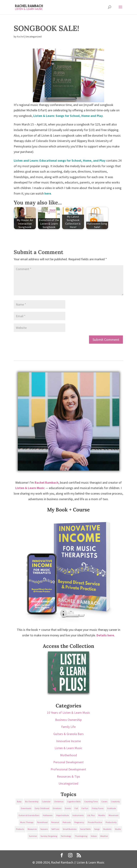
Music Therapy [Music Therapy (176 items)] (27, 822)
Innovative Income (68, 741)
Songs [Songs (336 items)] (97, 829)
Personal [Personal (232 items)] (55, 822)
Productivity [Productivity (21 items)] (111, 822)
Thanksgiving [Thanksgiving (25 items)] (81, 836)
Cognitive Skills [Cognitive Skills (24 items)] (74, 801)
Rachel (21, 37)
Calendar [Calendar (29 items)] (46, 801)
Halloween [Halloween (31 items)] (48, 815)
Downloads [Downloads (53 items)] (26, 808)
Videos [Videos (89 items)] (94, 836)
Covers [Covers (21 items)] (104, 801)
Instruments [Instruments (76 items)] (78, 815)
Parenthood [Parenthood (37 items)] (42, 822)
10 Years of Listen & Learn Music (68, 713)
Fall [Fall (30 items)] (76, 808)
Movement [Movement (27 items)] (114, 815)
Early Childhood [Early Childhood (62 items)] (42, 808)
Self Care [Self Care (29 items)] (55, 829)
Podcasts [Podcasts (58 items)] (67, 822)
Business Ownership (68, 720)
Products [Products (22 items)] (20, 829)
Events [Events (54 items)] (68, 808)
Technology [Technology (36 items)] (66, 836)
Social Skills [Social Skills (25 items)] (85, 829)
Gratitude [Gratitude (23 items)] (111, 808)
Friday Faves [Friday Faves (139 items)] (98, 808)
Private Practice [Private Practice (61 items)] (95, 822)
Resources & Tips (68, 776)
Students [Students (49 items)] (107, 829)
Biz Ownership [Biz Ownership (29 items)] (32, 801)
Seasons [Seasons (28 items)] (44, 829)
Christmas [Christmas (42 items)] (59, 801)
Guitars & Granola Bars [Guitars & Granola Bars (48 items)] (29, 815)
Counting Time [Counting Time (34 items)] (91, 801)
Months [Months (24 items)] (102, 815)
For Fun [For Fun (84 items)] (85, 808)
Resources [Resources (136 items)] (32, 829)
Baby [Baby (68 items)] (19, 801)
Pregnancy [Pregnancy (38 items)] (79, 822)
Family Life (68, 727)
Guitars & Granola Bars (68, 734)
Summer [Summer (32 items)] (33, 836)
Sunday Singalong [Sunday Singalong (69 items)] (49, 836)
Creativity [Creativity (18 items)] (115, 801)
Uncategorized (68, 783)
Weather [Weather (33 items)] (104, 836)
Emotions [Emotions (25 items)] (57, 808)
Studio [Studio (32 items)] (118, 829)
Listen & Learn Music (68, 748)
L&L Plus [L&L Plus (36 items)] (91, 815)
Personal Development (68, 762)
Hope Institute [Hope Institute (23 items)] (63, 815)
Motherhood (68, 755)
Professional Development (68, 769)
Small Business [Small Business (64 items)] (70, 829)
